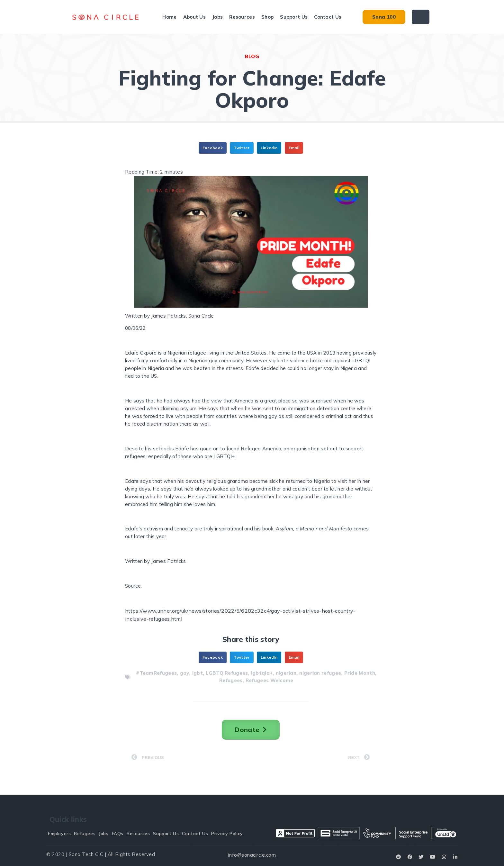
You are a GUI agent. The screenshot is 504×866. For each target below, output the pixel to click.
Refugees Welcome (270, 680)
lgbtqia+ (262, 673)
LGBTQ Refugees (227, 673)
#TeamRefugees (156, 673)
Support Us (294, 17)
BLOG (252, 56)
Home (169, 17)
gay (185, 673)
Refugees (231, 680)
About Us (194, 17)
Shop (267, 17)
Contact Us (328, 17)
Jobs (217, 17)
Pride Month (360, 673)
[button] (213, 148)
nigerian (286, 673)
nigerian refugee (320, 673)
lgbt (198, 673)
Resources (242, 17)
